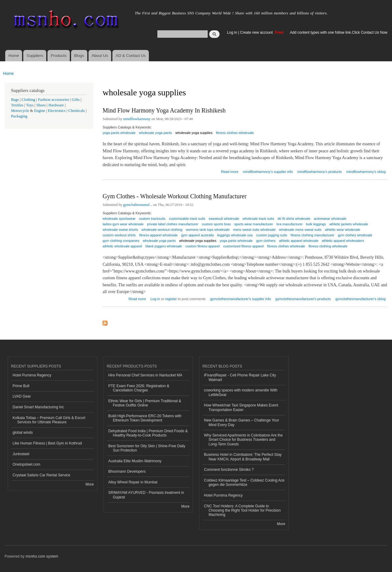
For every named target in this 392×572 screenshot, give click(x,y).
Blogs (79, 56)
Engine (40, 111)
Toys (30, 105)
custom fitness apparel (203, 246)
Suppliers (35, 56)
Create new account (257, 32)
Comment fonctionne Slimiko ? (229, 470)
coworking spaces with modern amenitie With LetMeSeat (241, 392)
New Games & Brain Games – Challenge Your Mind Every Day (241, 422)
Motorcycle (20, 111)
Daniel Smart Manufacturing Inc (38, 407)
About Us (100, 56)
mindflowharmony (137, 119)
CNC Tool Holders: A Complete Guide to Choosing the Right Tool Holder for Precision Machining (242, 511)
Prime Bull (21, 386)
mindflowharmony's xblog (366, 172)
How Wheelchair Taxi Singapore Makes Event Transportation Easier (241, 407)
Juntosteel (21, 454)
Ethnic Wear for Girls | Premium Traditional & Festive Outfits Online (145, 403)
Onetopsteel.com (26, 464)
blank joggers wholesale (164, 246)
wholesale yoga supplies (194, 133)
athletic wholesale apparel (122, 246)
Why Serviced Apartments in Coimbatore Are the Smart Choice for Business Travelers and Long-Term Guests (243, 440)
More (90, 484)
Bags (15, 100)
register (171, 299)
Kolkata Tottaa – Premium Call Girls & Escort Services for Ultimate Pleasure (49, 420)
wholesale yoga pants (156, 133)
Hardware (56, 105)
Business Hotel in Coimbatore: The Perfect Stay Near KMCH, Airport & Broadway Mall (243, 457)
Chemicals (77, 111)
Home (14, 56)
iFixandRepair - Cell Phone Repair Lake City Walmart (240, 377)
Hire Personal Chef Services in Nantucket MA (145, 375)
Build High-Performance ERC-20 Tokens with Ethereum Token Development (145, 418)
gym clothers (266, 241)
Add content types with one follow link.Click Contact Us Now (339, 32)
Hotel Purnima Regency (32, 375)
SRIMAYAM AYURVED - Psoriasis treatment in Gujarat (146, 495)
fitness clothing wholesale (328, 246)
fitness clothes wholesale (235, 133)
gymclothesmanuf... (138, 205)
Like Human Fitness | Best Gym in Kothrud (47, 443)
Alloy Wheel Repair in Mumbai (133, 482)
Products (59, 56)
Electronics (57, 111)
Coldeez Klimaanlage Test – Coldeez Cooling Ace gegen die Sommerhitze (244, 482)
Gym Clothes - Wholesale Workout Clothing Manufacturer (175, 196)
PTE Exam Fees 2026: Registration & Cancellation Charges (139, 388)
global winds (23, 433)
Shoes (41, 105)
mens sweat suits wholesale (254, 230)
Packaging (19, 116)
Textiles (17, 105)
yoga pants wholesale (119, 133)
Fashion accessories (53, 100)
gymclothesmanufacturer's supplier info (241, 299)
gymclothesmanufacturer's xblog (360, 299)
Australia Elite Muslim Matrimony (135, 461)
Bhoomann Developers (127, 471)
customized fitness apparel (243, 246)
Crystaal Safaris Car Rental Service (41, 475)
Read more (230, 171)
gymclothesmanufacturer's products (303, 299)
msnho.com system (42, 556)
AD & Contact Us (131, 56)
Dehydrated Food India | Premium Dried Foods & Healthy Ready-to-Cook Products (148, 433)
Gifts (76, 100)
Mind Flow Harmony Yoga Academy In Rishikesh (164, 110)
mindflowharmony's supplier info (268, 172)
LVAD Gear (22, 396)
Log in (232, 32)
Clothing (29, 100)
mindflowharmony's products (320, 172)
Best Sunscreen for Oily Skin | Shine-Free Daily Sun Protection (147, 448)
